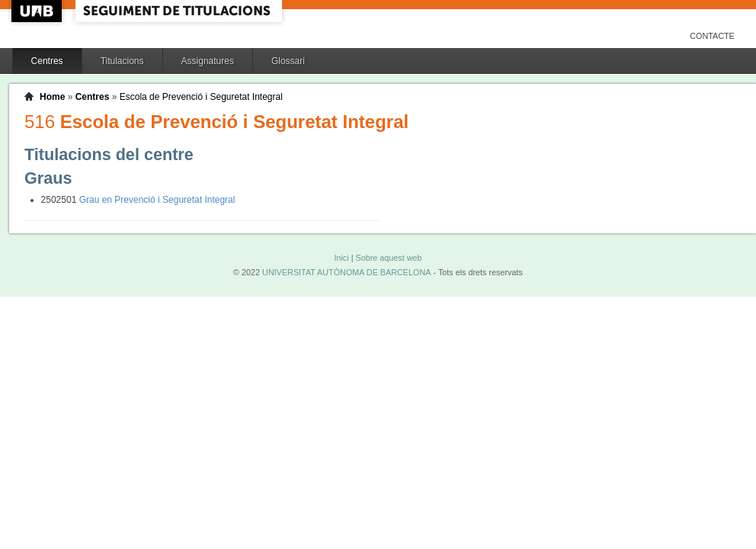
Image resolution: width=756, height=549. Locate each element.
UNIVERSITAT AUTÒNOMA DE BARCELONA (346, 272)
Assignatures (208, 61)
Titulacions (122, 61)
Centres (47, 61)
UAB (38, 11)
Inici (341, 258)
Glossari (288, 61)
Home (52, 97)
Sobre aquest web (388, 258)
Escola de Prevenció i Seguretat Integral (201, 97)
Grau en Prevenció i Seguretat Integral (157, 200)
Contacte (712, 36)
